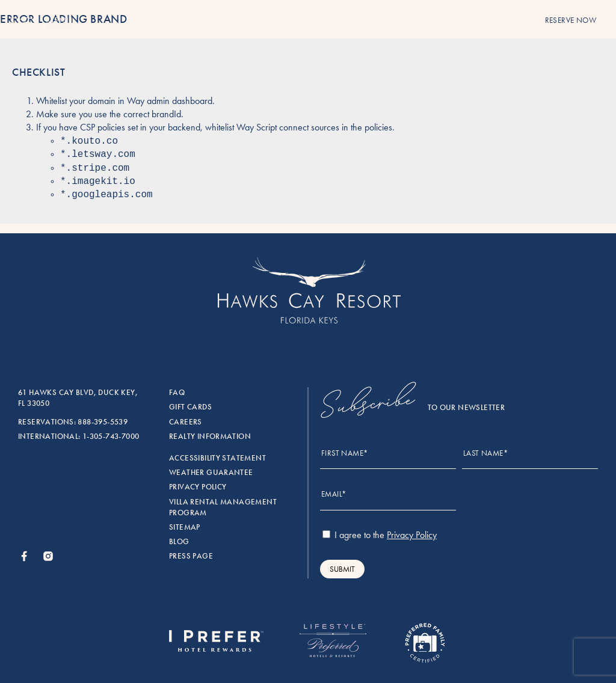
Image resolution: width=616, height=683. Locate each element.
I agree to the (380, 535)
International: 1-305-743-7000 (79, 436)
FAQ (177, 393)
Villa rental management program (223, 507)
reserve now (571, 20)
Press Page (191, 556)
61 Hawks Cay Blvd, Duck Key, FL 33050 (78, 398)
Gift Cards (190, 407)
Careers (186, 422)
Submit (342, 569)
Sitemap (185, 527)
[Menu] (23, 21)
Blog (179, 542)
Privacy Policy (198, 487)
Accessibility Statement (217, 458)
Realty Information (210, 436)
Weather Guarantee (211, 473)
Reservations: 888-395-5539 (73, 422)
